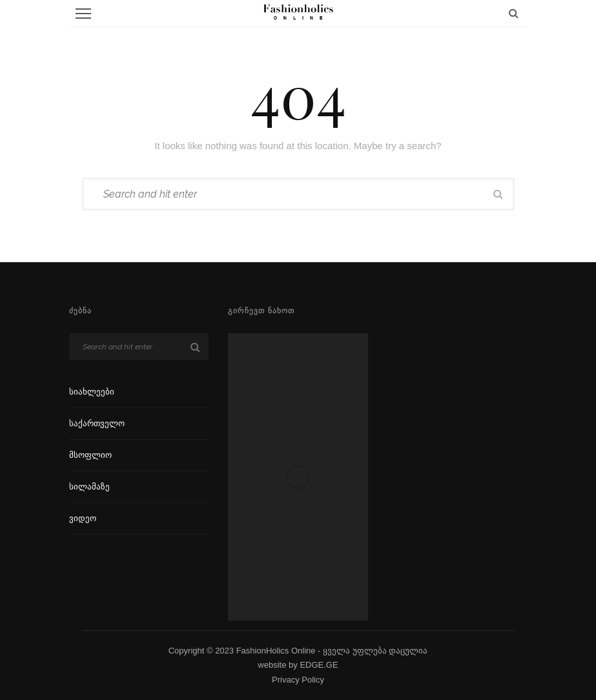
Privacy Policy (298, 680)
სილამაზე (89, 487)
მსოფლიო (90, 455)
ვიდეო (83, 518)
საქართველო (97, 423)
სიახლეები (92, 392)
